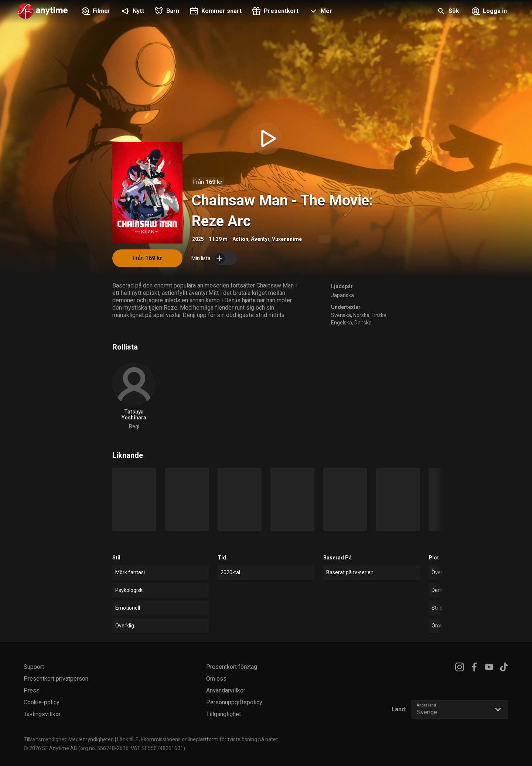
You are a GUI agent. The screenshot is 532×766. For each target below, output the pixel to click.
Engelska (342, 323)
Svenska (341, 315)
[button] (320, 12)
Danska (363, 323)
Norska (361, 315)
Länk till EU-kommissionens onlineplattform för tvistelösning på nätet (197, 739)
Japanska (342, 295)
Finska (379, 315)
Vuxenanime (287, 239)
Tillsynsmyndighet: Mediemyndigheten (69, 739)
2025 (198, 239)
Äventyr (260, 239)
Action (240, 239)
